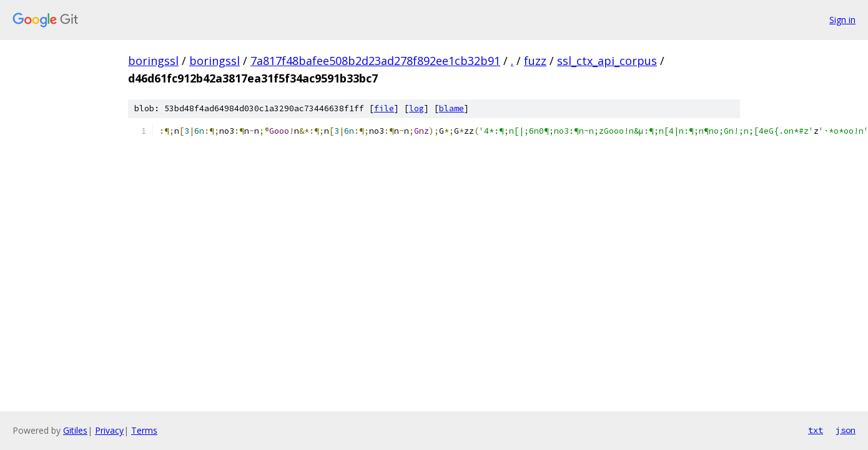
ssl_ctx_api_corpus (607, 61)
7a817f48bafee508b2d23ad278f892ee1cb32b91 (375, 61)
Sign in (842, 20)
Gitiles (75, 430)
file (384, 108)
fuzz (535, 61)
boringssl (153, 61)
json (846, 430)
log (417, 108)
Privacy (109, 430)
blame (451, 108)
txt (816, 430)
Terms (144, 430)
